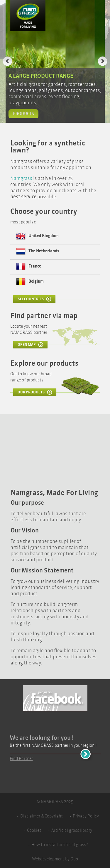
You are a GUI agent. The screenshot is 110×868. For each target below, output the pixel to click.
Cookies (34, 830)
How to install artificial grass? (60, 845)
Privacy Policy (86, 816)
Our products (31, 392)
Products (23, 114)
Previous (7, 61)
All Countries (31, 299)
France (35, 266)
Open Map (27, 345)
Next (103, 61)
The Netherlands (44, 251)
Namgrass (21, 178)
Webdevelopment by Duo (55, 859)
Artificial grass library (72, 830)
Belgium (36, 281)
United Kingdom (44, 236)
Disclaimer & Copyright (42, 816)
